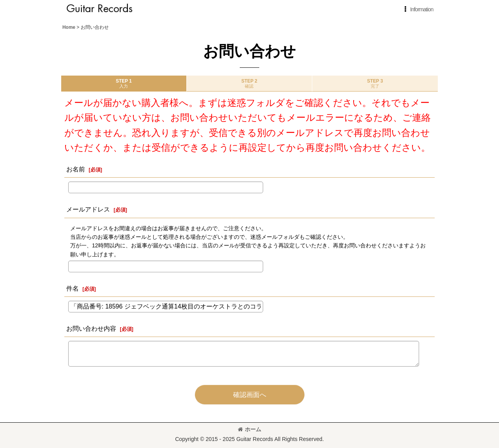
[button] (417, 9)
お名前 (76, 169)
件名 (73, 288)
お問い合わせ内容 (91, 328)
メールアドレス (88, 209)
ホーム (249, 429)
